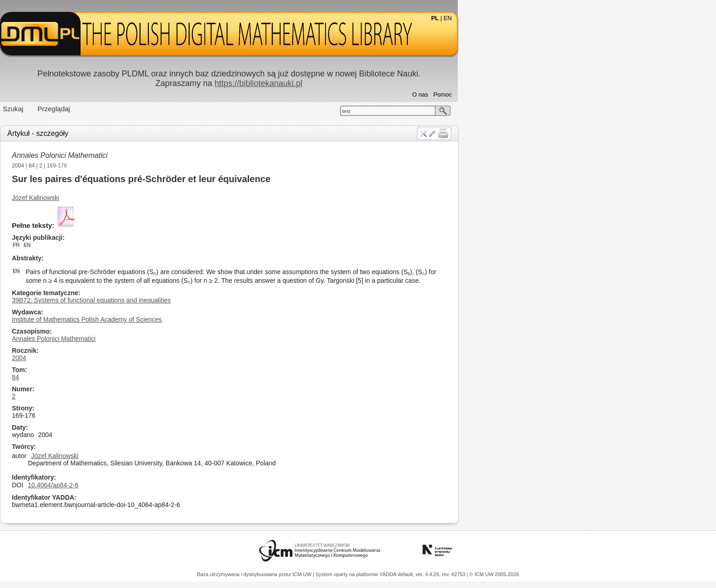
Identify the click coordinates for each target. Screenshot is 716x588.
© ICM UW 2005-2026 (494, 574)
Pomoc (572, 94)
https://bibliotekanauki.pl (387, 83)
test (475, 111)
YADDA (389, 574)
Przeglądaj (183, 109)
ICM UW (303, 574)
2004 (147, 166)
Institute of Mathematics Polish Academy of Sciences (216, 319)
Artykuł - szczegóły (167, 133)
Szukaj (142, 109)
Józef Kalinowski (165, 198)
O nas (549, 94)
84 (161, 166)
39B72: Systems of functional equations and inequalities (220, 300)
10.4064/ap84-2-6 (182, 485)
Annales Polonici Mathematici (189, 155)
